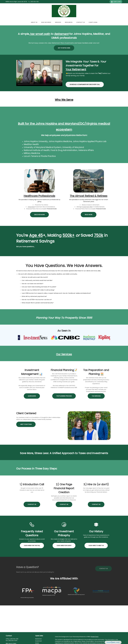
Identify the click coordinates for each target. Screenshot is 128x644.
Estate (37, 643)
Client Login (116, 2)
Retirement (38, 639)
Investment (39, 641)
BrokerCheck (95, 637)
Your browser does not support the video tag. (39, 73)
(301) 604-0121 (34, 2)
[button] (34, 22)
